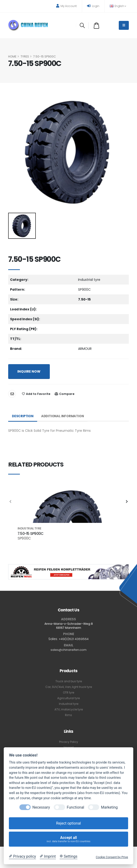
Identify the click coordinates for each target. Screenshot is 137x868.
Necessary (41, 807)
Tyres (25, 56)
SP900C (24, 538)
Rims (69, 715)
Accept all (69, 839)
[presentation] (11, 502)
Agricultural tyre (69, 698)
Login (93, 6)
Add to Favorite (36, 394)
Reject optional (68, 823)
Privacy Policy (68, 742)
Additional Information (65, 416)
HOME (12, 56)
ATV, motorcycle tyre (69, 710)
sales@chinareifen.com (68, 650)
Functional (76, 807)
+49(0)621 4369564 (74, 639)
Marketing (109, 807)
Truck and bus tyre (68, 681)
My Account (66, 6)
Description (23, 416)
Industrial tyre (69, 704)
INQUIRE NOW (29, 371)
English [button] (118, 6)
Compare (64, 394)
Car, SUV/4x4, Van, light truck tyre (68, 687)
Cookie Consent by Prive (112, 857)
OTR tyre (68, 693)
